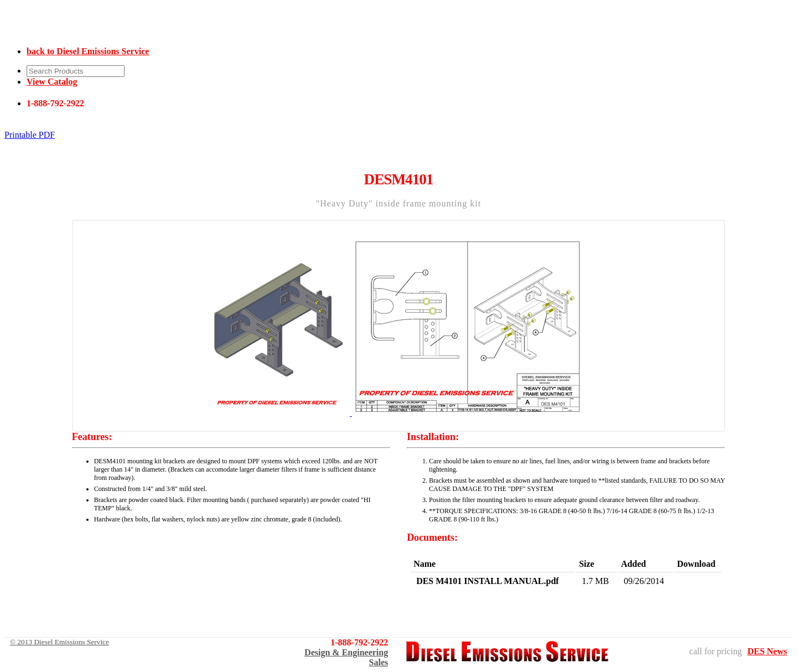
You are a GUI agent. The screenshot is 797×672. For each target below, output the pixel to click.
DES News (767, 651)
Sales (379, 662)
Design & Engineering (346, 652)
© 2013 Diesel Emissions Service (59, 642)
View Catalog (52, 82)
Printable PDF (30, 135)
